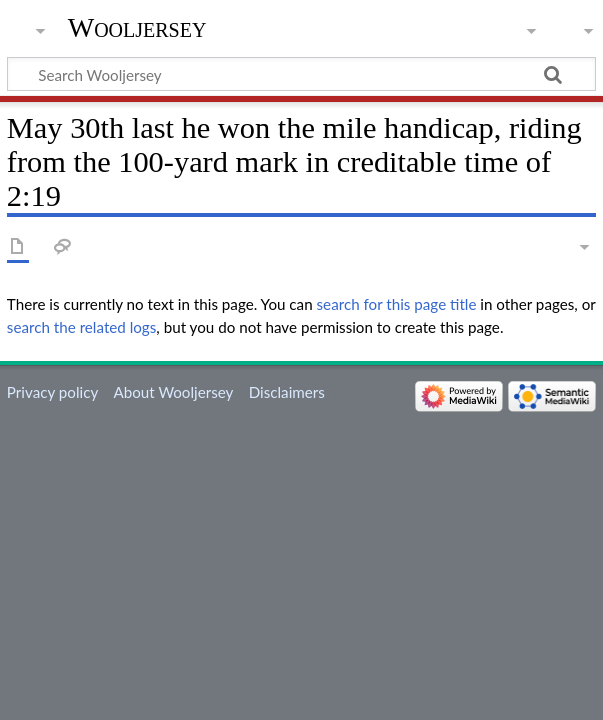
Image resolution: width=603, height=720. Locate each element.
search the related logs (82, 327)
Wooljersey (137, 27)
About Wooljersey (173, 392)
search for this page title (397, 304)
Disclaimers (287, 392)
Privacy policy (52, 392)
